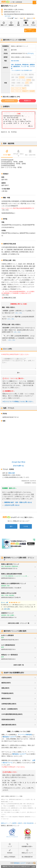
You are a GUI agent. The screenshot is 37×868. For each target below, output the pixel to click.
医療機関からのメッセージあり (31, 30)
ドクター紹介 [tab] (7, 155)
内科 (12, 65)
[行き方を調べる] (19, 466)
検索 (34, 863)
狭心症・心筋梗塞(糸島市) (10, 709)
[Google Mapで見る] (19, 462)
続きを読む (7, 609)
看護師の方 (27, 101)
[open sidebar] (34, 2)
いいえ (26, 526)
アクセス (33, 25)
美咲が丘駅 (11, 473)
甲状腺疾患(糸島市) (7, 693)
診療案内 (11, 25)
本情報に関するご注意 (10, 298)
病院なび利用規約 (10, 857)
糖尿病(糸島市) (6, 683)
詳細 (34, 867)
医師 (18, 25)
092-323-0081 (15, 61)
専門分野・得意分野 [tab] (18, 155)
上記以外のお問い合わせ (12, 505)
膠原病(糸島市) (6, 698)
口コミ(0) (26, 25)
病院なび (6, 2)
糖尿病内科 (17, 67)
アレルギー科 (25, 67)
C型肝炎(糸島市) (7, 678)
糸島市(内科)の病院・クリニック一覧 (18, 623)
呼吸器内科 (25, 65)
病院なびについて (27, 853)
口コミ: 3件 (5, 603)
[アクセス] (31, 53)
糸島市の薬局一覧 (19, 665)
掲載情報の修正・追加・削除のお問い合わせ (18, 502)
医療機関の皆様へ (27, 846)
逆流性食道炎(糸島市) (8, 720)
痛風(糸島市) (5, 688)
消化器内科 (18, 65)
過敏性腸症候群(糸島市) (9, 725)
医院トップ (4, 25)
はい (11, 526)
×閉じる (30, 126)
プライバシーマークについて (12, 837)
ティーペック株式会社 (25, 735)
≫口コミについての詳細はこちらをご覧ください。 (18, 402)
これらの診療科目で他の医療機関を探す (22, 70)
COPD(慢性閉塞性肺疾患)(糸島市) (12, 714)
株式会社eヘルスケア (9, 737)
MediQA (10, 853)
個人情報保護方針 (27, 857)
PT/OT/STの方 (10, 101)
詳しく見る (6, 210)
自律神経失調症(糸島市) (9, 704)
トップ (10, 846)
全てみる (8, 16)
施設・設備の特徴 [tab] (30, 155)
